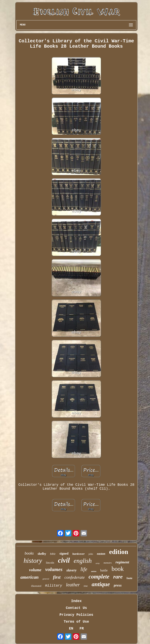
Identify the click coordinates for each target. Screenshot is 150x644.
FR (82, 629)
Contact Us (76, 608)
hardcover (79, 554)
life (84, 569)
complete (99, 577)
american (29, 577)
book (118, 569)
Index (76, 601)
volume (35, 570)
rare (118, 577)
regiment (122, 562)
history (33, 561)
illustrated (36, 586)
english (83, 561)
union (94, 571)
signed (64, 553)
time (86, 586)
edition (119, 552)
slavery (71, 570)
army (98, 563)
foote (129, 578)
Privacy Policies (76, 615)
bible (53, 554)
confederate (75, 577)
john (91, 554)
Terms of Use (76, 622)
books (29, 553)
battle (104, 570)
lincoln (50, 563)
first (57, 577)
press (118, 585)
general (46, 579)
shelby (42, 554)
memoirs (108, 563)
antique (101, 584)
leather (73, 585)
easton (101, 554)
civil (64, 560)
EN (71, 629)
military (54, 586)
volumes (54, 569)
